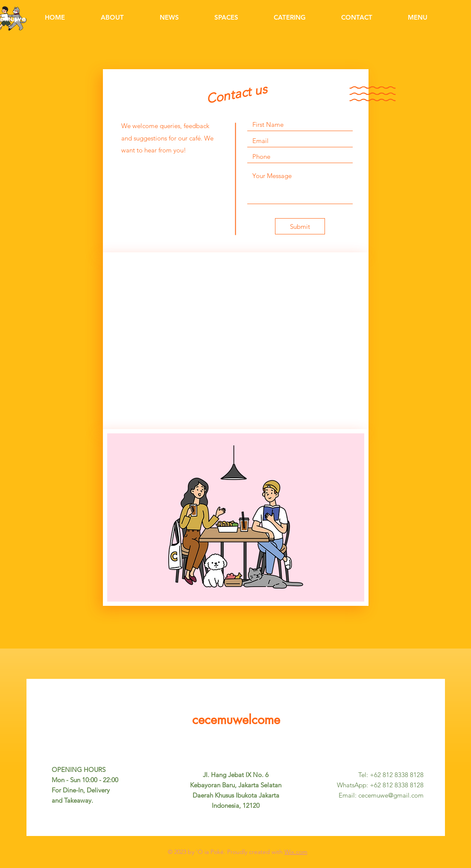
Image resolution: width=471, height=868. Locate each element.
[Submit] (300, 226)
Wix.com (296, 852)
